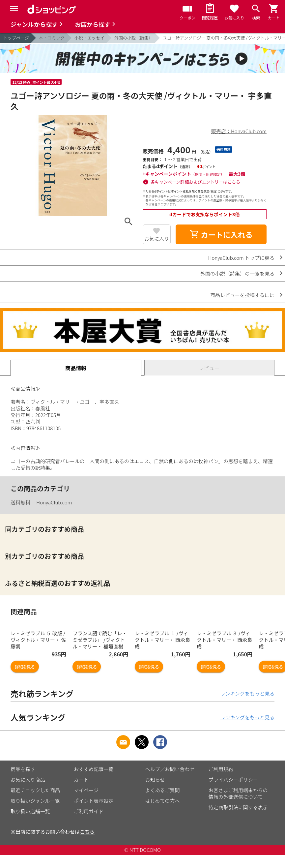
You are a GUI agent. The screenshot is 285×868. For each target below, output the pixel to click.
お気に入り (157, 239)
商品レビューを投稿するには (242, 295)
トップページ (16, 38)
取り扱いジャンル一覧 (35, 801)
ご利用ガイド (89, 811)
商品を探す (23, 769)
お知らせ (155, 779)
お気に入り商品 (28, 779)
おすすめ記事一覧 (94, 769)
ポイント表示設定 (94, 801)
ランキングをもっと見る (247, 693)
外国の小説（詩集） (134, 38)
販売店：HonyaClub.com (239, 131)
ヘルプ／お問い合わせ (170, 769)
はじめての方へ (163, 801)
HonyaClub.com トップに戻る (241, 258)
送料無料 (20, 502)
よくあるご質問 (163, 790)
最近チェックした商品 (35, 790)
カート (81, 779)
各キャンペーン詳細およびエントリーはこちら (195, 182)
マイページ (86, 790)
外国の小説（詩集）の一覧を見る (237, 273)
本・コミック (52, 38)
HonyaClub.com (54, 502)
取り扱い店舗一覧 (30, 811)
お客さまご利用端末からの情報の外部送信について (238, 793)
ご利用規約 (221, 769)
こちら (87, 832)
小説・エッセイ (89, 38)
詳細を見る (25, 667)
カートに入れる (221, 234)
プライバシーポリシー (233, 779)
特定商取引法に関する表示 (238, 807)
